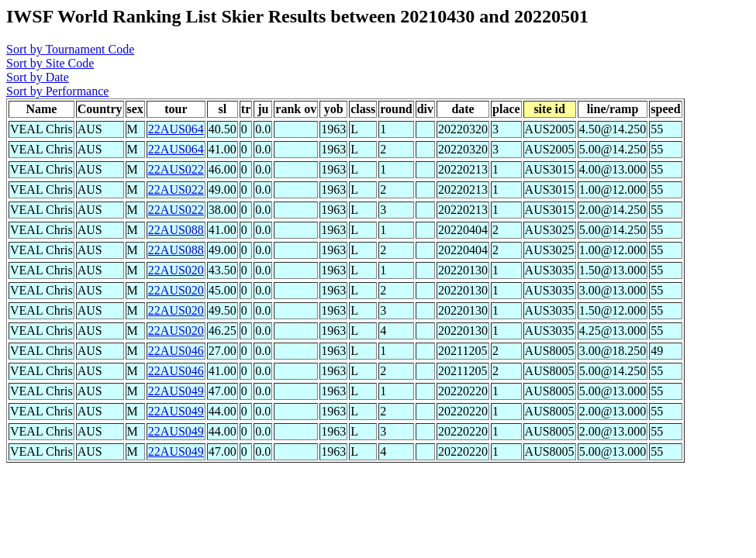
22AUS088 (176, 230)
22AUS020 (176, 270)
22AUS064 (176, 129)
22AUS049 (176, 391)
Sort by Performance (57, 91)
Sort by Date (38, 77)
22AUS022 (176, 169)
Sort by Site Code (50, 63)
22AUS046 (176, 351)
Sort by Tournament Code (70, 49)
